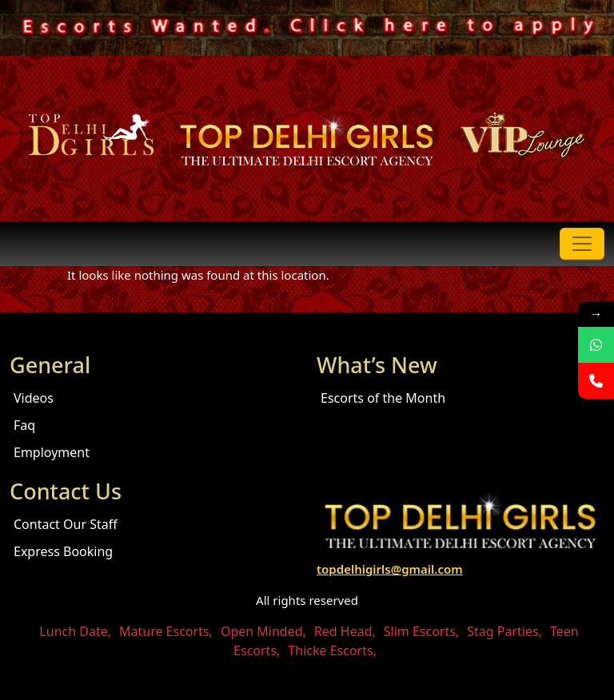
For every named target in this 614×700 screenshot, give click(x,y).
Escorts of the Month (383, 398)
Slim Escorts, (421, 631)
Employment (52, 452)
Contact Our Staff (66, 524)
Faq (24, 425)
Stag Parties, (504, 631)
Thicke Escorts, (332, 650)
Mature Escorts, (166, 631)
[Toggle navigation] (582, 244)
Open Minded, (263, 631)
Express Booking (63, 551)
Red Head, (345, 631)
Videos (34, 398)
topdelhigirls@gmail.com (390, 569)
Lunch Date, (75, 631)
